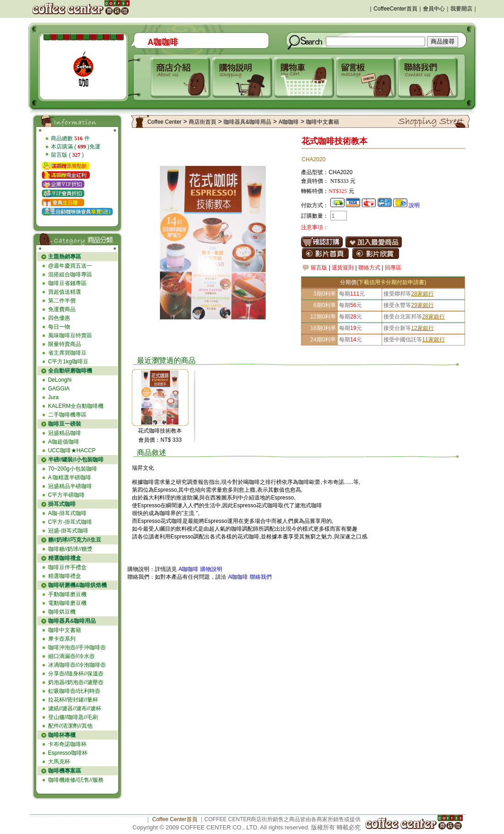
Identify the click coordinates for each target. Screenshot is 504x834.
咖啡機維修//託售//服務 (76, 780)
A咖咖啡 (289, 122)
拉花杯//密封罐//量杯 (73, 700)
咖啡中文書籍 (65, 630)
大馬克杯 (59, 762)
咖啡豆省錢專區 (67, 283)
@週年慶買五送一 (70, 266)
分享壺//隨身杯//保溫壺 (76, 674)
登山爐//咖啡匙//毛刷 (73, 717)
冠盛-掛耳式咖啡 (68, 531)
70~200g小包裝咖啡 (73, 469)
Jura (53, 397)
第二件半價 (62, 301)
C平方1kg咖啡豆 (68, 362)
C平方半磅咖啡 (67, 495)
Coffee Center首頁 (175, 819)
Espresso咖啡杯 (68, 753)
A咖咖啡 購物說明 (200, 569)
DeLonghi (60, 380)
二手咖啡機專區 (67, 415)
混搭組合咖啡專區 (70, 274)
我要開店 (461, 9)
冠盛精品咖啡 (65, 433)
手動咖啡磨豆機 (67, 594)
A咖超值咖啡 (64, 442)
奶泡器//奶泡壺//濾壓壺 (76, 682)
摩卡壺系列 (62, 639)
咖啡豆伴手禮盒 (67, 567)
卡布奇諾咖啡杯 (67, 744)
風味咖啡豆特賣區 (70, 335)
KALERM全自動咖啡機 (76, 406)
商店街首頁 (203, 122)
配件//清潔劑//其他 (70, 726)
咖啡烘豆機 (62, 612)
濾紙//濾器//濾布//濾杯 (75, 708)
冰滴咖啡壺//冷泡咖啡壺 (77, 665)
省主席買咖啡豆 (67, 353)
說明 (414, 205)
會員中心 (434, 9)
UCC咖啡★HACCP (72, 450)
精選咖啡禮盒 (65, 576)
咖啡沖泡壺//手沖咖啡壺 (77, 647)
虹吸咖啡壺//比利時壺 (74, 691)
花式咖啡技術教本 (160, 431)
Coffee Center (165, 122)
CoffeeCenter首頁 (395, 9)
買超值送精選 (65, 292)
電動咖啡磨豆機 (67, 603)
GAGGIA (59, 389)
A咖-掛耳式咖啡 (67, 513)
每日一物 (59, 327)
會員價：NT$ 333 (160, 440)
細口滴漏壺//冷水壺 (72, 656)
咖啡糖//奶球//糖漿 (70, 549)
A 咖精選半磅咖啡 (70, 477)
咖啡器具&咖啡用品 (247, 122)
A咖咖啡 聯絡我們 (249, 577)
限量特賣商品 (65, 344)
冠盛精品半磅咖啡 (70, 486)
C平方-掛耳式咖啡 (70, 522)
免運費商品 (62, 309)
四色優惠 (59, 318)
